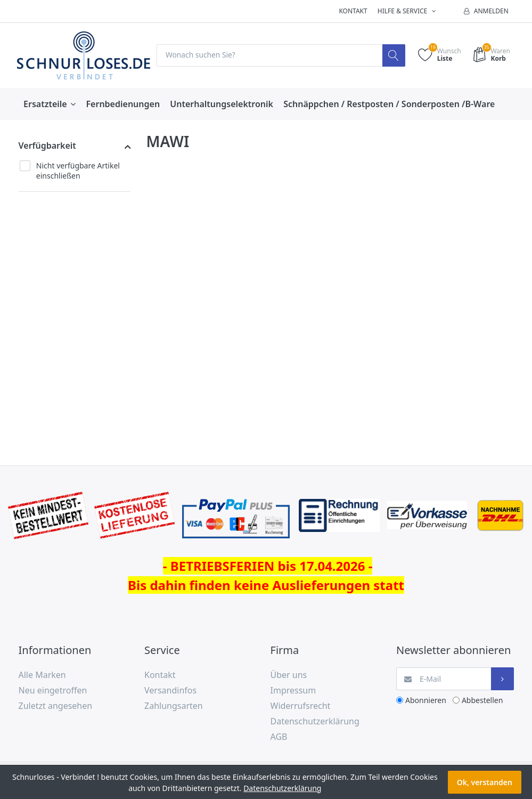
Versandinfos (170, 691)
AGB (279, 737)
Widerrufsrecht (301, 706)
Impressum (293, 691)
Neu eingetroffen (53, 691)
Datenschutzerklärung (315, 721)
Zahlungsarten (174, 706)
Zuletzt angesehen (56, 706)
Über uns (289, 675)
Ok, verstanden (485, 782)
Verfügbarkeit (47, 146)
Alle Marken (42, 675)
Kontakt (353, 11)
